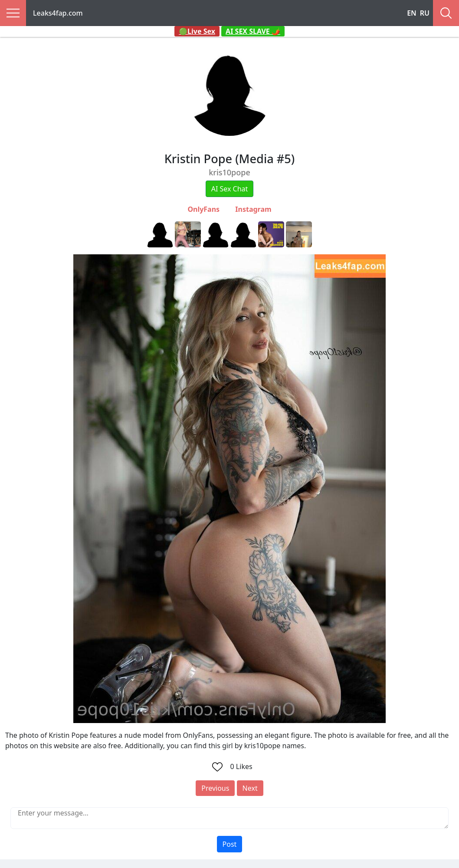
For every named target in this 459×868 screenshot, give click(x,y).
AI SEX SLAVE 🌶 (253, 31)
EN (412, 13)
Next (250, 788)
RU (425, 13)
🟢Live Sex (197, 31)
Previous (215, 788)
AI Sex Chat (230, 189)
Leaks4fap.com (58, 13)
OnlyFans (203, 209)
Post (230, 844)
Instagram (253, 209)
